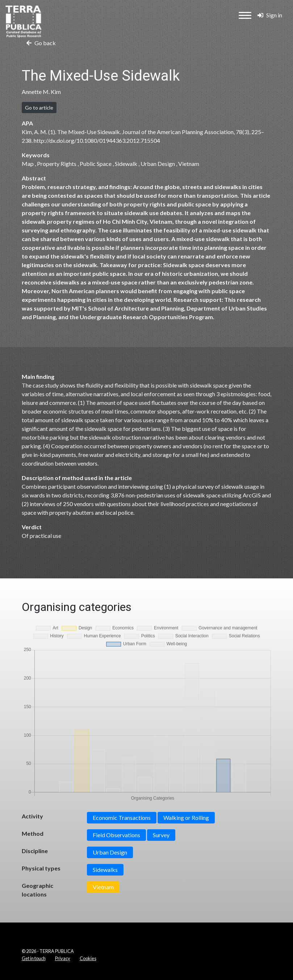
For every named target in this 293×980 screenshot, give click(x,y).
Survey (161, 835)
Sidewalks (105, 870)
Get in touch (34, 958)
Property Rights (57, 164)
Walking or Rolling (186, 818)
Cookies (88, 958)
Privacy (63, 958)
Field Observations (116, 835)
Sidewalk (126, 164)
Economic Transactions (122, 818)
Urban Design (158, 164)
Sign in (270, 15)
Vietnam (189, 164)
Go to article (39, 108)
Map (28, 164)
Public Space (96, 164)
